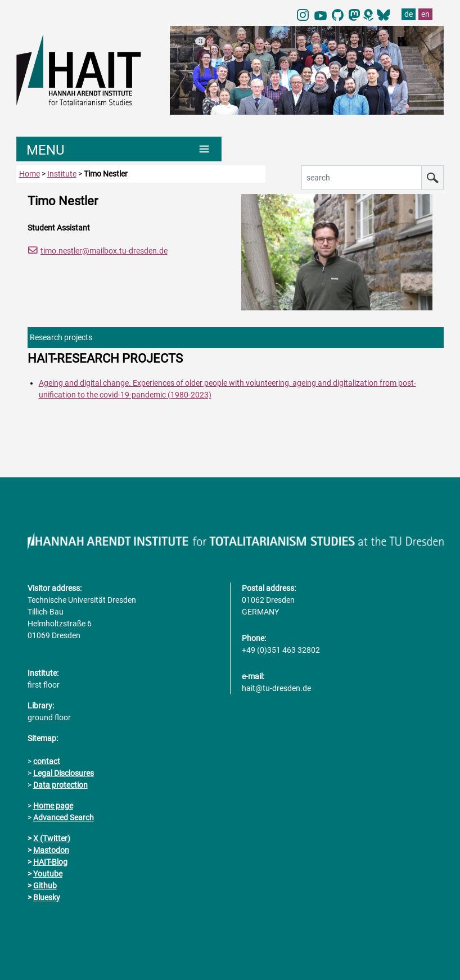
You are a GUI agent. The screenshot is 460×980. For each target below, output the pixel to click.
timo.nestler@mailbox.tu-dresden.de (104, 251)
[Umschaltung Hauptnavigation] (119, 149)
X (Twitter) (52, 838)
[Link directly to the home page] (88, 69)
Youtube (48, 874)
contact (47, 761)
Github (45, 886)
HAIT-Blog (50, 862)
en (425, 14)
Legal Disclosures (64, 773)
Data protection (60, 785)
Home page (53, 806)
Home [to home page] (30, 174)
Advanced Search (64, 818)
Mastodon (51, 850)
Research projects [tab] (61, 337)
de (409, 14)
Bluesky (47, 897)
